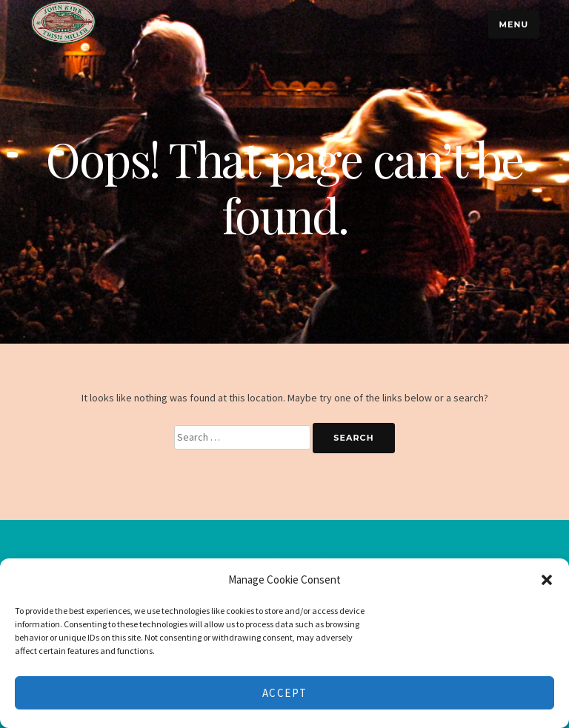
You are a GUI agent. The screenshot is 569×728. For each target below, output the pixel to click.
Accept (285, 693)
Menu (513, 24)
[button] (547, 580)
